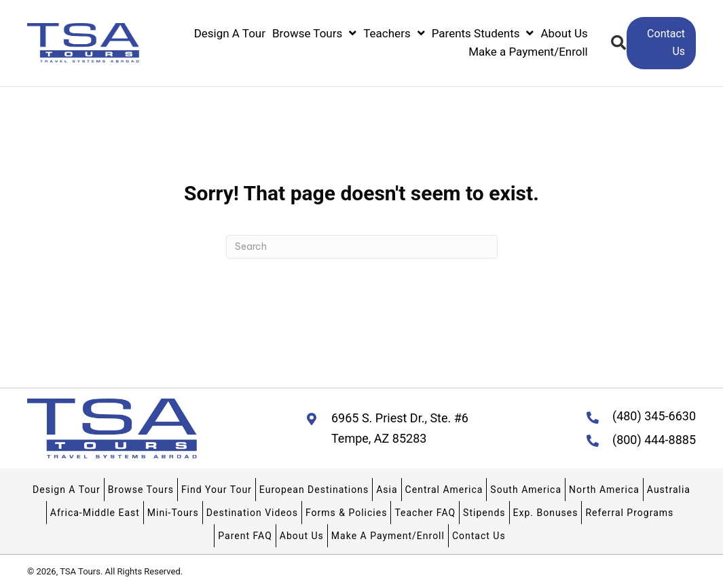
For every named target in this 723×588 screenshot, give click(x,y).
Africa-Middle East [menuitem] (95, 513)
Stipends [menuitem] (484, 513)
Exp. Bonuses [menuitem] (546, 513)
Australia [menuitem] (669, 490)
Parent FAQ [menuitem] (245, 536)
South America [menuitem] (526, 490)
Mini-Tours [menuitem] (173, 513)
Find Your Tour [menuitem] (217, 490)
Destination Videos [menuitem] (252, 513)
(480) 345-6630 (654, 416)
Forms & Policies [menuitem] (346, 513)
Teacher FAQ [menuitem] (425, 513)
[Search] (362, 247)
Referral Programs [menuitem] (629, 513)
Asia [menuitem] (387, 490)
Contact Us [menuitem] (479, 536)
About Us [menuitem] (302, 536)
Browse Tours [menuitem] (141, 490)
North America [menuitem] (604, 490)
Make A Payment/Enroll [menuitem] (388, 536)
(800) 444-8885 (654, 440)
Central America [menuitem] (444, 490)
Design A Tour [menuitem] (67, 490)
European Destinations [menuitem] (314, 490)
